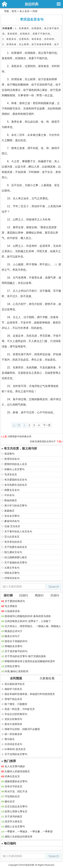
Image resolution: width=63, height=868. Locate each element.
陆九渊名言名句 (13, 552)
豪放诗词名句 (12, 521)
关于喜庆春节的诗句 (16, 651)
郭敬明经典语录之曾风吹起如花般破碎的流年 (30, 661)
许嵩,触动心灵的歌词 (16, 671)
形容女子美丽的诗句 (16, 641)
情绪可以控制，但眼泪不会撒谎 (22, 729)
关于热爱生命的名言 (16, 547)
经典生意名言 (12, 776)
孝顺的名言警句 (14, 646)
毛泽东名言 (11, 474)
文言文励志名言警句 (16, 806)
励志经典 (32, 4)
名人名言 (25, 11)
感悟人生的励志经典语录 (19, 837)
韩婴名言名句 (12, 490)
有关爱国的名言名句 (16, 480)
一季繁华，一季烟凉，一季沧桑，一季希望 (29, 831)
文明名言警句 (12, 666)
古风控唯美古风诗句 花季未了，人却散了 (28, 621)
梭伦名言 (10, 801)
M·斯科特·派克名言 (15, 749)
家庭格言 (9, 511)
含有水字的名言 (14, 786)
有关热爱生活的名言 (16, 485)
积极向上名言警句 (14, 469)
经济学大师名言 (14, 821)
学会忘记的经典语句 (16, 714)
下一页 (47, 425)
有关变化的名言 (13, 542)
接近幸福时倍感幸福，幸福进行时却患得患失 (30, 694)
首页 (14, 11)
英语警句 (9, 454)
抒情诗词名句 (12, 578)
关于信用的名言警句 (16, 754)
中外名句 (9, 495)
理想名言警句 (12, 573)
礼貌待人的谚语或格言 (17, 771)
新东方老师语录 (13, 724)
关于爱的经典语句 (15, 601)
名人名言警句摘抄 (15, 766)
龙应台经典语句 (13, 719)
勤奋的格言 (11, 500)
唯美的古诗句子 (14, 631)
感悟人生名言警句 (15, 826)
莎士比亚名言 (12, 537)
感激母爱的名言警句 (16, 781)
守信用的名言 (12, 796)
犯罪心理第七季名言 (16, 811)
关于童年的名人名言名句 (18, 531)
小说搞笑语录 (12, 611)
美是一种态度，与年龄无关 (20, 709)
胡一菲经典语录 (13, 734)
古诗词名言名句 (13, 744)
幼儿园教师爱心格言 (16, 557)
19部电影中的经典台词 (19, 436)
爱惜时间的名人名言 (16, 464)
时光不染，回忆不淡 (16, 791)
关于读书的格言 (14, 816)
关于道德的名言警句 (16, 562)
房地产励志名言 (13, 699)
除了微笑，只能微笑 (16, 704)
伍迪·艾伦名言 (12, 526)
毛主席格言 (11, 606)
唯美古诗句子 (12, 636)
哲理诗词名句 (12, 459)
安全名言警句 (12, 516)
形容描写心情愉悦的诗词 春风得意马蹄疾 (28, 616)
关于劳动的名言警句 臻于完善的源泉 (25, 656)
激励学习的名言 (13, 689)
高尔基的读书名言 (15, 684)
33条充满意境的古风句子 (43, 441)
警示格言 (10, 739)
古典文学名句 (12, 568)
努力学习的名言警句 (16, 506)
